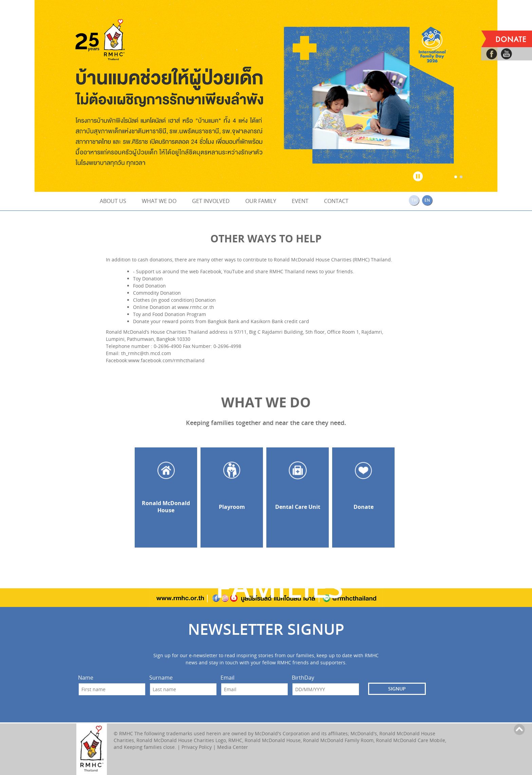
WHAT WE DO (159, 201)
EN (427, 200)
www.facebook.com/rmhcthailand (166, 360)
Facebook (211, 271)
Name (86, 678)
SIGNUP (397, 689)
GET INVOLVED (211, 201)
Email (227, 678)
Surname (161, 678)
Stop (418, 175)
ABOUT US (113, 201)
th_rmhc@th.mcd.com (146, 353)
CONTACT (336, 201)
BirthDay (303, 678)
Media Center (233, 747)
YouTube (234, 271)
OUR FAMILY (261, 201)
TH (414, 200)
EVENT (300, 201)
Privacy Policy (197, 747)
